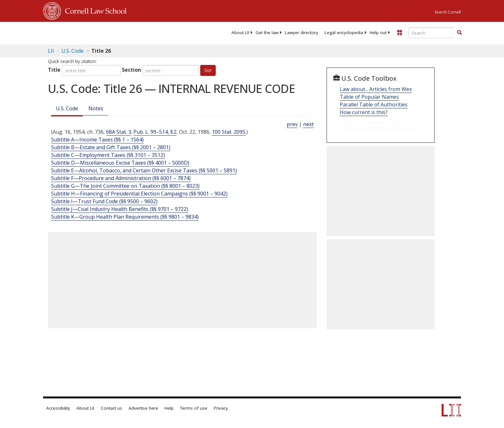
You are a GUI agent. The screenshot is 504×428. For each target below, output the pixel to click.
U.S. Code (67, 108)
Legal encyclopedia (344, 32)
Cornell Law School (94, 10)
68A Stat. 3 (119, 132)
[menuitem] (240, 32)
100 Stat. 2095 (229, 132)
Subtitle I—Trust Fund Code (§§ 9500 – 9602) (104, 201)
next (308, 124)
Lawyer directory (301, 32)
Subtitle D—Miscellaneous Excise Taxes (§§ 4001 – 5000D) (120, 163)
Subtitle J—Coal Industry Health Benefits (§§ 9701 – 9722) (120, 209)
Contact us (111, 408)
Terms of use (194, 408)
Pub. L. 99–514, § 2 (155, 132)
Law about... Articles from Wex (376, 89)
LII (51, 51)
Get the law (267, 32)
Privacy (221, 408)
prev (292, 124)
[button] (459, 32)
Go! (208, 70)
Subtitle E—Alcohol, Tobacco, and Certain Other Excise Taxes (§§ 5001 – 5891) (144, 170)
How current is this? (364, 112)
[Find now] (459, 33)
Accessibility (58, 408)
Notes (96, 108)
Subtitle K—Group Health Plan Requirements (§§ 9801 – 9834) (125, 217)
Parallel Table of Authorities (374, 105)
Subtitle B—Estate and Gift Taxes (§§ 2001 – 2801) (111, 147)
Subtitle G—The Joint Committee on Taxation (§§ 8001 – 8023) (125, 186)
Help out (378, 32)
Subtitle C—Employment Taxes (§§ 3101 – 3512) (108, 155)
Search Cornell (448, 12)
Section (131, 70)
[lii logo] (115, 32)
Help (169, 408)
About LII (240, 32)
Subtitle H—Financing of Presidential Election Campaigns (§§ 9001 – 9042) (139, 194)
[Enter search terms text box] (431, 33)
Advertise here (143, 408)
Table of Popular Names (369, 97)
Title (54, 70)
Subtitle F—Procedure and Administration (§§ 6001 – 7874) (121, 178)
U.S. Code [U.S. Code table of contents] (72, 51)
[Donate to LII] (400, 32)
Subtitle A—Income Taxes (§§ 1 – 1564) (97, 140)
